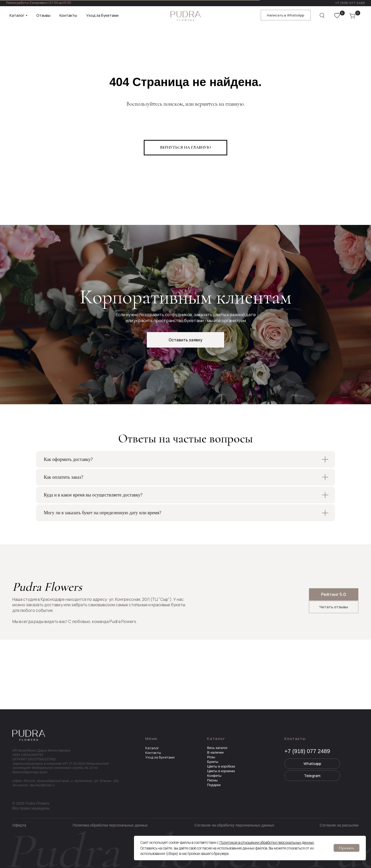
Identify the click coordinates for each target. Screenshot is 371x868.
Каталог (152, 748)
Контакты (153, 753)
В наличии (215, 752)
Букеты (213, 762)
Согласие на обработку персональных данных (234, 825)
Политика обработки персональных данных (110, 825)
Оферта (19, 825)
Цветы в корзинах (221, 771)
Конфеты (214, 776)
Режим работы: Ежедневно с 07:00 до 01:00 (39, 3)
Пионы (212, 780)
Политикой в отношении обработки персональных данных (267, 842)
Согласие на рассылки (339, 825)
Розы (211, 757)
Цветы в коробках (221, 766)
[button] (185, 340)
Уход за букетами (160, 757)
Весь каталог (217, 748)
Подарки (214, 785)
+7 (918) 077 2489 (350, 3)
